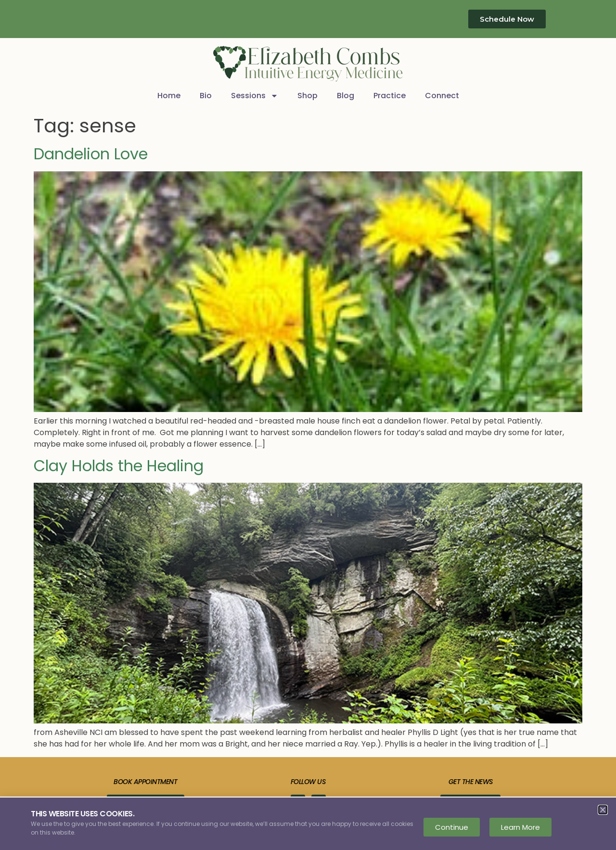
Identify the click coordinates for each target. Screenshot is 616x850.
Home (169, 96)
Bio (206, 96)
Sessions (255, 96)
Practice (390, 96)
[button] (603, 810)
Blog (346, 96)
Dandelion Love (91, 154)
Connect (442, 96)
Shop (308, 96)
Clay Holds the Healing (119, 466)
